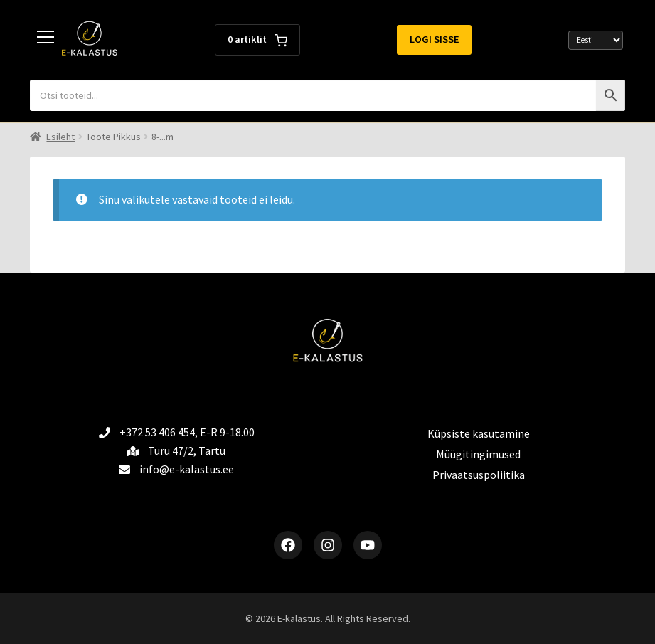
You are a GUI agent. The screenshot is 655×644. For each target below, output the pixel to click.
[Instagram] (328, 545)
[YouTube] (368, 545)
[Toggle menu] (46, 40)
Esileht (60, 137)
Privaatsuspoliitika (479, 475)
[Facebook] (288, 545)
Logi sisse (435, 39)
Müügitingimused (478, 454)
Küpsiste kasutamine (479, 433)
